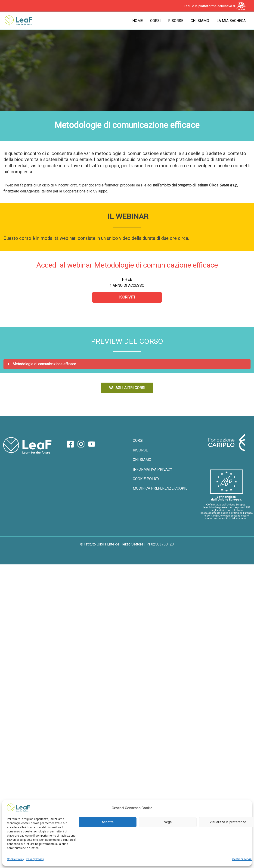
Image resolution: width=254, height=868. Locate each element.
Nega (168, 822)
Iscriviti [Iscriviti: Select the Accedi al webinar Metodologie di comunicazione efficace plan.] (127, 297)
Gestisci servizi (242, 859)
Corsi (155, 21)
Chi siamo (200, 21)
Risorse (176, 21)
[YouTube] (92, 444)
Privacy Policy (35, 859)
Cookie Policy (15, 859)
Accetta (108, 822)
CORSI (138, 440)
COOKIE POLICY (146, 479)
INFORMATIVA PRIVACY (152, 469)
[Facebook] (70, 444)
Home (138, 21)
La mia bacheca (231, 21)
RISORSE (140, 450)
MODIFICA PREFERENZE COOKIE (160, 488)
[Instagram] (81, 444)
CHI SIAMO (142, 460)
